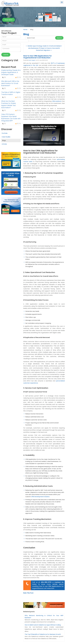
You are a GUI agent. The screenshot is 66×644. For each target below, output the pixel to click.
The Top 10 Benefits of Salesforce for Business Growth (43, 634)
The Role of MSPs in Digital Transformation (11, 93)
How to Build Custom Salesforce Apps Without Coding (43, 625)
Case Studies (6, 137)
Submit (6, 55)
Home (25, 30)
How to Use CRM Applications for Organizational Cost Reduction (38, 57)
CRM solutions (57, 101)
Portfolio (5, 133)
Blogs (4, 140)
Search (59, 38)
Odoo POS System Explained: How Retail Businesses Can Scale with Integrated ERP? (11, 118)
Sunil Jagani (32, 60)
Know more (9, 20)
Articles (4, 144)
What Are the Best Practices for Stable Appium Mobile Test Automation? (9, 104)
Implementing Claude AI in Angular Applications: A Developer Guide (11, 72)
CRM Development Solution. (40, 497)
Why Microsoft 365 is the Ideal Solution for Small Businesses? (10, 83)
